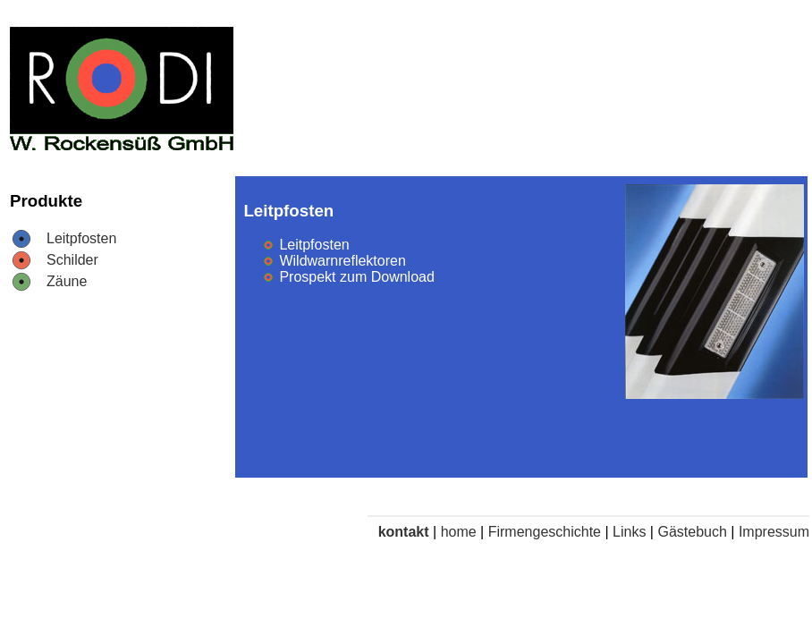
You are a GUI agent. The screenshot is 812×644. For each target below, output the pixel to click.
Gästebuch (692, 532)
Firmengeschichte (545, 532)
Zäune (67, 281)
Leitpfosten (81, 238)
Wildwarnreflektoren (342, 261)
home (459, 532)
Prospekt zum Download (356, 277)
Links (629, 532)
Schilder (72, 260)
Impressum (774, 532)
